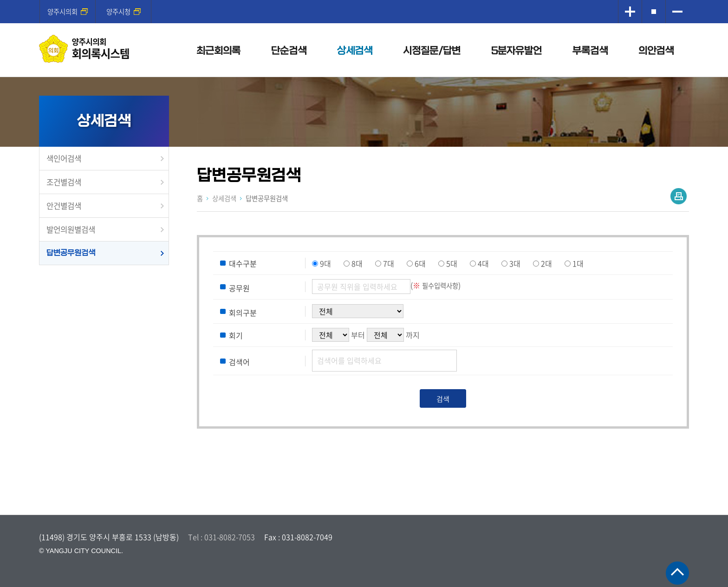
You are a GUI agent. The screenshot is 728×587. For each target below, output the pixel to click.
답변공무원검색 (71, 253)
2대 (546, 263)
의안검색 (656, 51)
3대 (515, 263)
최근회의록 (218, 51)
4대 (483, 263)
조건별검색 (64, 182)
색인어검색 (64, 158)
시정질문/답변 (432, 51)
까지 (413, 335)
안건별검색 (64, 206)
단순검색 (289, 51)
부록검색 (590, 51)
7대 (389, 263)
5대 (452, 263)
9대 (325, 263)
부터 (358, 335)
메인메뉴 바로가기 (364, 1)
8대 (357, 263)
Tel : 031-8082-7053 (221, 537)
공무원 (239, 288)
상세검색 (355, 51)
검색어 (239, 362)
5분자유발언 (517, 51)
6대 (420, 263)
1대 (578, 263)
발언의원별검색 (71, 229)
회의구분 (243, 312)
